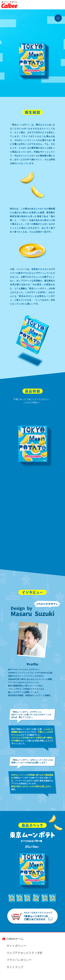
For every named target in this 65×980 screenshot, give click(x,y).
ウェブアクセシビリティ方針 (25, 953)
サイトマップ (15, 968)
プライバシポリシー (19, 960)
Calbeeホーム (15, 939)
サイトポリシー (16, 946)
